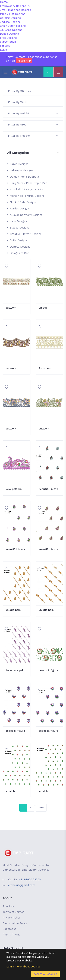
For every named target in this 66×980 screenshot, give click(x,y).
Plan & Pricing (12, 935)
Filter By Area (33, 125)
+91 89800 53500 (30, 879)
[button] (33, 153)
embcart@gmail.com (22, 885)
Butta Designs (19, 240)
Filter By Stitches (33, 91)
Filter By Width (33, 102)
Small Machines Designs (15, 10)
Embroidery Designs (15, 6)
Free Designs (8, 38)
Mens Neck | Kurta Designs (27, 196)
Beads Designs (9, 34)
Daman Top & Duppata (24, 177)
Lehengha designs (21, 170)
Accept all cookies (45, 974)
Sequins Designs (10, 22)
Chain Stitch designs (13, 26)
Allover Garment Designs (26, 215)
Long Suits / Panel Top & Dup (29, 183)
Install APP (24, 61)
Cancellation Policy (15, 923)
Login (3, 50)
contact (5, 46)
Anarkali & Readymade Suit (27, 189)
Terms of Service (13, 912)
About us (8, 906)
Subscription (8, 42)
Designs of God (20, 253)
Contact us (10, 929)
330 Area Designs (11, 30)
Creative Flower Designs (26, 234)
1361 (41, 808)
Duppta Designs (20, 247)
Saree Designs (19, 164)
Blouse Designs (20, 228)
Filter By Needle (33, 136)
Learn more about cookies (23, 967)
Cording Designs (10, 18)
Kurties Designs (20, 209)
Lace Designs (18, 221)
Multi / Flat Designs (13, 14)
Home (4, 2)
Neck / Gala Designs (23, 202)
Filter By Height (33, 113)
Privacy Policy (12, 918)
